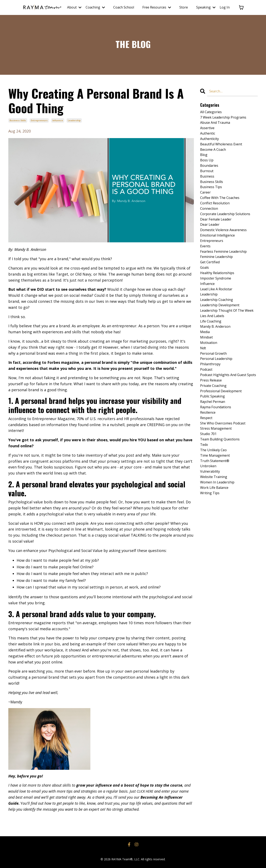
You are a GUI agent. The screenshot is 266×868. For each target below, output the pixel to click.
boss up (208, 167)
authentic (209, 137)
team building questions (223, 489)
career (206, 202)
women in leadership (220, 537)
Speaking (206, 7)
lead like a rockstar (219, 310)
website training (216, 531)
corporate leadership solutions (229, 226)
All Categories (212, 113)
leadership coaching (219, 322)
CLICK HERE (146, 791)
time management (217, 507)
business (208, 184)
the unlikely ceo (215, 501)
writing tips (211, 549)
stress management (218, 477)
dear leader (211, 238)
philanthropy (212, 400)
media (206, 364)
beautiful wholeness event (224, 148)
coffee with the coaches (222, 208)
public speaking (214, 441)
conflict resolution (217, 214)
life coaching (212, 352)
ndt (204, 382)
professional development (224, 435)
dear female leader (218, 232)
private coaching (215, 430)
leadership (74, 120)
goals (205, 286)
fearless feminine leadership (227, 268)
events (206, 262)
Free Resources (157, 7)
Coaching (95, 7)
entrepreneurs (39, 120)
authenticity (211, 142)
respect (207, 465)
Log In (225, 7)
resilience (209, 460)
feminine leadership (219, 274)
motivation (210, 376)
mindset (207, 370)
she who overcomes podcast (226, 471)
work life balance (216, 543)
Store (184, 7)
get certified (212, 280)
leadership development (223, 328)
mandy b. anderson (217, 358)
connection (210, 220)
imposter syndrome (218, 298)
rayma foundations (218, 454)
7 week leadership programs (226, 119)
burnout (208, 178)
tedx (204, 495)
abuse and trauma (217, 125)
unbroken (209, 519)
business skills (18, 120)
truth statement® (217, 513)
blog (204, 161)
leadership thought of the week (225, 337)
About (74, 7)
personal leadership (218, 394)
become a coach (215, 154)
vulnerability (212, 525)
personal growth (215, 388)
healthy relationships (220, 292)
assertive (208, 131)
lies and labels (214, 346)
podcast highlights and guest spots (227, 415)
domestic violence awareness (227, 244)
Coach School (124, 7)
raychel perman (214, 447)
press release (212, 424)
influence (58, 120)
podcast (207, 406)
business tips (212, 196)
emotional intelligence (220, 250)
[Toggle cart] (241, 7)
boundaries (210, 172)
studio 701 (210, 483)
